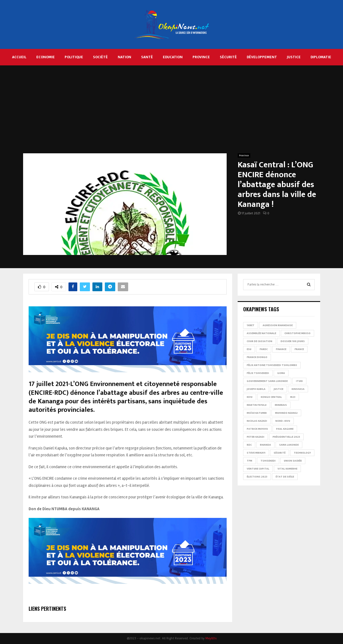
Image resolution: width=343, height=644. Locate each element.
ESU (249, 349)
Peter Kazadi (256, 437)
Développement (262, 57)
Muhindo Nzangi (286, 413)
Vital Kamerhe (287, 469)
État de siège (285, 477)
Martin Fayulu (257, 405)
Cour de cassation (260, 341)
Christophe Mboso (297, 333)
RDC (249, 445)
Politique (74, 57)
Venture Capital (258, 469)
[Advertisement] (172, 112)
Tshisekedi (268, 461)
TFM (249, 461)
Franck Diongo (257, 357)
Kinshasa (298, 389)
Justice (294, 57)
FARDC (264, 349)
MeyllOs (211, 638)
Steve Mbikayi (256, 453)
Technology (302, 453)
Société (100, 57)
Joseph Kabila (256, 389)
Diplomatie (321, 57)
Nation (124, 57)
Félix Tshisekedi (258, 373)
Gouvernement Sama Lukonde (267, 381)
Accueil (19, 57)
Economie (46, 57)
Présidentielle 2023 (286, 437)
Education (173, 57)
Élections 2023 (257, 477)
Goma (281, 373)
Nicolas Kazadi (257, 421)
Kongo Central (271, 397)
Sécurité (228, 57)
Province (201, 57)
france (299, 349)
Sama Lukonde (289, 445)
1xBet (251, 325)
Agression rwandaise (278, 325)
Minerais (281, 405)
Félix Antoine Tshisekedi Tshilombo (272, 365)
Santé (147, 57)
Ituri (299, 381)
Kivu (250, 397)
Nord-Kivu (283, 421)
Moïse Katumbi (257, 413)
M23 (293, 397)
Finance (281, 349)
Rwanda (265, 445)
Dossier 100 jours (293, 341)
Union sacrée (293, 461)
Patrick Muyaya (257, 429)
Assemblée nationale (261, 333)
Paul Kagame (285, 429)
